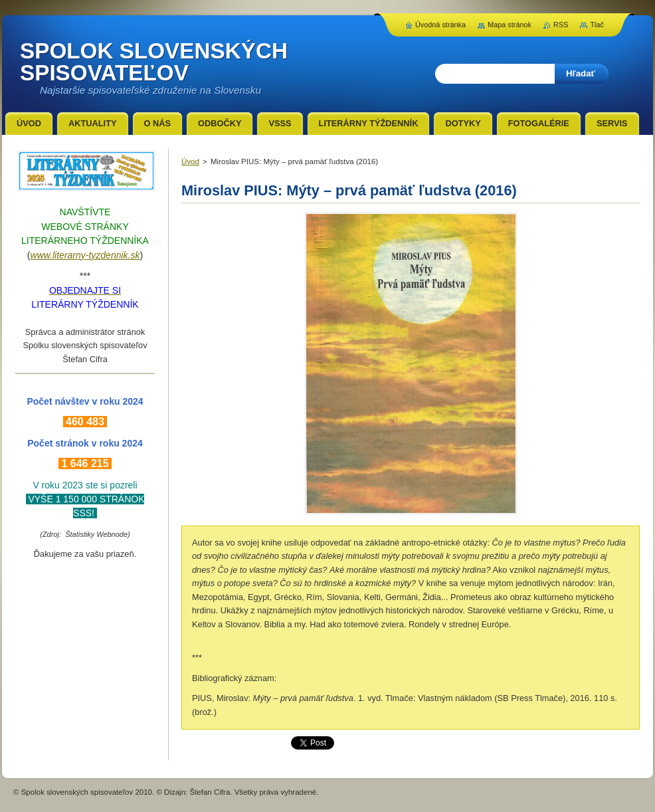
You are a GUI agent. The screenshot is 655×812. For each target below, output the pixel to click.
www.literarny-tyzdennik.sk (85, 255)
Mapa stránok (510, 25)
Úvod (190, 161)
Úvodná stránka (440, 25)
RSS (561, 25)
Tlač (597, 25)
